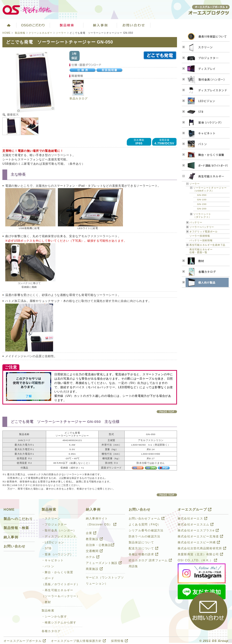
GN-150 (202, 204)
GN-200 (202, 209)
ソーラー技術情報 (200, 236)
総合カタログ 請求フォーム (150, 560)
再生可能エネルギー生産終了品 (207, 245)
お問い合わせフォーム (147, 518)
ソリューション (100, 25)
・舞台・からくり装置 (57, 572)
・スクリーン (51, 518)
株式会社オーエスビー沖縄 (199, 542)
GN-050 (202, 195)
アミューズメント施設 (104, 563)
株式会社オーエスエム (196, 524)
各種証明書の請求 (144, 554)
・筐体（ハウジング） (57, 554)
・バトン (48, 566)
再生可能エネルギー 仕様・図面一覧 (201, 251)
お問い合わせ (134, 25)
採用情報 (119, 641)
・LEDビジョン (53, 542)
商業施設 (94, 569)
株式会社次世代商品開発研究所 (202, 548)
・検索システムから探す (59, 622)
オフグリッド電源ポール (204, 232)
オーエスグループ (195, 510)
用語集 (133, 566)
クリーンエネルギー (41, 33)
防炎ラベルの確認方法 (144, 536)
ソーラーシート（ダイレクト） (202, 216)
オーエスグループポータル (25, 641)
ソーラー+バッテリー (202, 227)
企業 (91, 533)
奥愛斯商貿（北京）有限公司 (200, 554)
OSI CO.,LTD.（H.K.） (197, 560)
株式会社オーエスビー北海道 (200, 536)
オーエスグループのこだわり (33, 25)
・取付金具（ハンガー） (59, 530)
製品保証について (141, 542)
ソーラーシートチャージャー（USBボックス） (210, 189)
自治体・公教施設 (100, 545)
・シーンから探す (54, 617)
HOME (6, 33)
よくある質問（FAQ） (145, 524)
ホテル (93, 557)
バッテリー (196, 222)
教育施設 (94, 539)
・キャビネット (53, 560)
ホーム (8, 25)
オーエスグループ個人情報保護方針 (78, 641)
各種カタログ (51, 631)
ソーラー (61, 33)
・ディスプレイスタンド (59, 536)
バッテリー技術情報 (201, 240)
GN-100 (202, 199)
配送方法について (144, 548)
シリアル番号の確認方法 (146, 530)
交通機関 (94, 551)
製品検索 (67, 25)
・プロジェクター (54, 524)
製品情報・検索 (16, 528)
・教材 (46, 602)
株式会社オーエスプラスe (198, 530)
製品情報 (20, 33)
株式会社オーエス (193, 518)
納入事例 (11, 537)
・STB (47, 548)
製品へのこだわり (18, 519)
